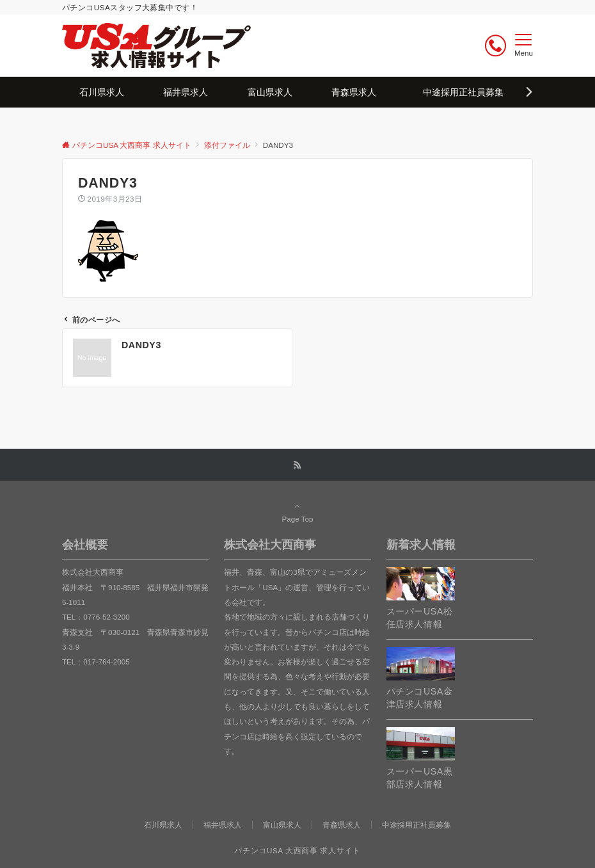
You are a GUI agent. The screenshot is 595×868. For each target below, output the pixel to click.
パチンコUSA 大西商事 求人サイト (297, 850)
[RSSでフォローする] (297, 465)
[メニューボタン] (524, 45)
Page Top (297, 512)
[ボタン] (496, 46)
